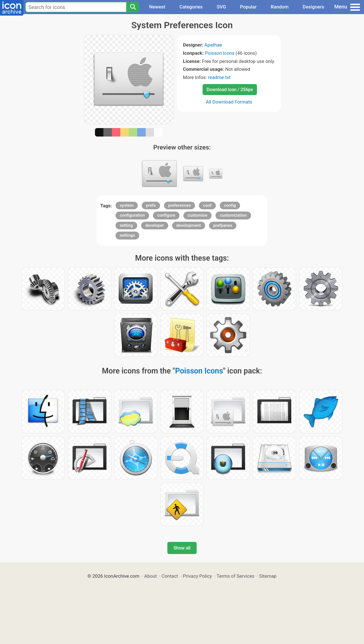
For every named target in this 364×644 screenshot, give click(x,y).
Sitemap (268, 576)
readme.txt (219, 77)
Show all (182, 548)
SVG (221, 7)
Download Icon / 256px (230, 90)
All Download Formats (229, 102)
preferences (179, 205)
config (230, 205)
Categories (191, 7)
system (127, 205)
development (189, 225)
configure (166, 215)
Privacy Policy (197, 576)
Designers (313, 7)
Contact (170, 576)
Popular (248, 7)
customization (233, 215)
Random (280, 7)
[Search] (133, 7)
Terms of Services (236, 576)
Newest (157, 7)
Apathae (213, 45)
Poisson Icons (220, 53)
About (151, 576)
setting (126, 225)
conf (207, 205)
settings (127, 235)
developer (155, 225)
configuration (132, 215)
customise (197, 215)
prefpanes (223, 225)
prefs (151, 205)
